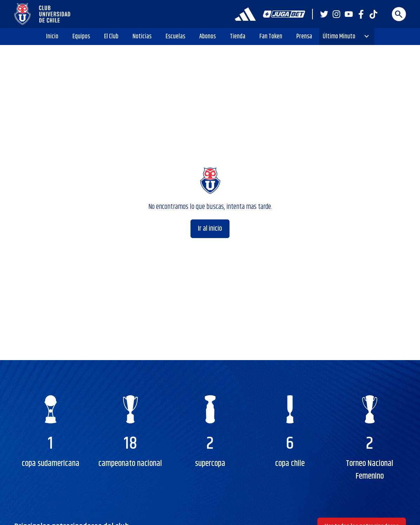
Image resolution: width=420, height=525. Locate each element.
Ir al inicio (210, 229)
